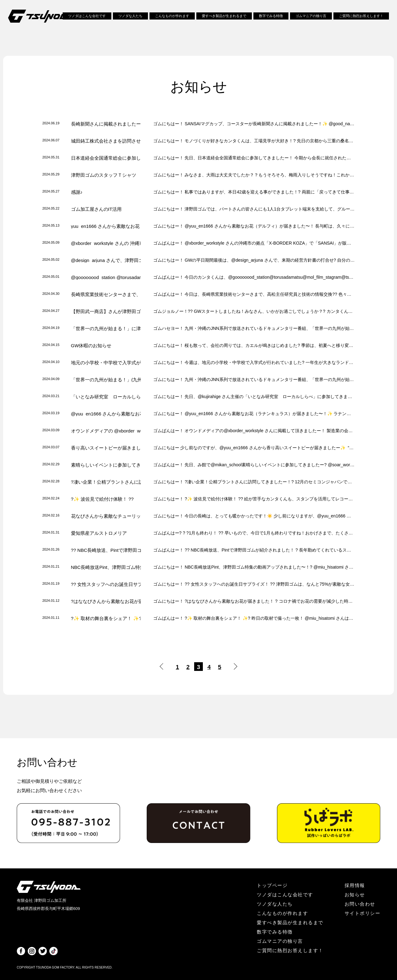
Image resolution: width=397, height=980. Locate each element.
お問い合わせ (360, 904)
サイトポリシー (363, 913)
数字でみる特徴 (271, 18)
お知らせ (355, 895)
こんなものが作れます (172, 18)
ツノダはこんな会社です (87, 18)
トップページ (272, 885)
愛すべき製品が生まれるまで (224, 18)
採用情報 (355, 885)
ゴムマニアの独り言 (311, 18)
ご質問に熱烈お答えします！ (361, 18)
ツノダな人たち (130, 18)
